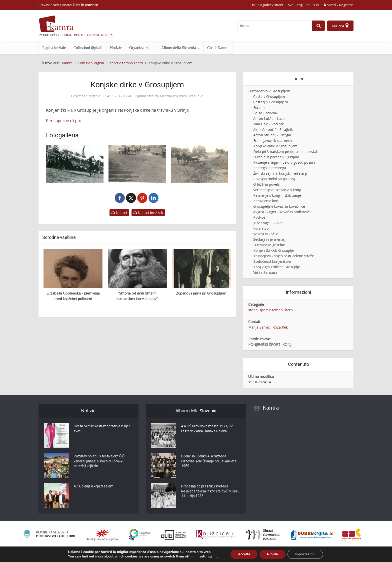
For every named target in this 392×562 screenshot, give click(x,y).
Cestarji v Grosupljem (271, 102)
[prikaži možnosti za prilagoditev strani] (267, 5)
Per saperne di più (64, 120)
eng (300, 5)
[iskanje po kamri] (275, 26)
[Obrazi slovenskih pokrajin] (263, 535)
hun (316, 5)
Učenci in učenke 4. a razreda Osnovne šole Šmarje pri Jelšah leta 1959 (209, 462)
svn (291, 5)
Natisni (119, 213)
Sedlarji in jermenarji (270, 239)
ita (308, 5)
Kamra (271, 408)
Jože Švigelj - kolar (268, 223)
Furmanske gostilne (269, 245)
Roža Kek (280, 327)
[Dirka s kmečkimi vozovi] (199, 164)
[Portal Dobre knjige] (312, 535)
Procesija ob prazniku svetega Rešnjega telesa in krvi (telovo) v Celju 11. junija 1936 (206, 492)
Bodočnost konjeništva (272, 261)
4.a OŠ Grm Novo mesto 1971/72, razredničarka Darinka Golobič (207, 429)
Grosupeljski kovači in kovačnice (279, 206)
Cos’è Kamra (218, 48)
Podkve (259, 217)
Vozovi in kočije (266, 234)
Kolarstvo (261, 228)
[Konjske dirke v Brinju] (75, 164)
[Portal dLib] (173, 535)
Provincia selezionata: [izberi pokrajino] (68, 5)
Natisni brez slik (148, 213)
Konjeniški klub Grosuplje (273, 250)
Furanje (259, 107)
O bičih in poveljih (267, 184)
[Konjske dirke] (137, 164)
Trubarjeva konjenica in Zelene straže (284, 256)
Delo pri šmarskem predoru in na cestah (286, 152)
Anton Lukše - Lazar (269, 118)
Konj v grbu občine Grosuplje (277, 267)
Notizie (116, 48)
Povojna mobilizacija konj (274, 179)
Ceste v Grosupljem (269, 96)
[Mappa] (340, 26)
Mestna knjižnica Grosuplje (181, 96)
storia (253, 310)
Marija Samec (259, 327)
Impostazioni (305, 554)
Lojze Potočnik (265, 113)
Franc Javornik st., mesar (273, 140)
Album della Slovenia (178, 48)
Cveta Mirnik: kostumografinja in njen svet (103, 429)
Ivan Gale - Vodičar (268, 124)
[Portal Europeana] (139, 535)
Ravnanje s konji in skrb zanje (277, 195)
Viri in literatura (265, 272)
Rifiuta (272, 554)
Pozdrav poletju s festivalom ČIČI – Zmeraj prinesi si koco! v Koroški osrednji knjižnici (101, 462)
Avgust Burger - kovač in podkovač (281, 212)
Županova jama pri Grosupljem (201, 293)
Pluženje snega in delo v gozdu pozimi (284, 162)
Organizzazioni (141, 48)
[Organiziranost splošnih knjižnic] (102, 535)
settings (205, 556)
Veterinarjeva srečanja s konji (277, 190)
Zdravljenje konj (266, 201)
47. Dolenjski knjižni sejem (94, 487)
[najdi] (318, 26)
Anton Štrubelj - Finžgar (272, 135)
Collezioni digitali (88, 48)
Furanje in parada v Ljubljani (276, 157)
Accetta (244, 554)
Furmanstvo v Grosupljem (269, 91)
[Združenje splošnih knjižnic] (351, 535)
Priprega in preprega (270, 168)
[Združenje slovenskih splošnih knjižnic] (215, 535)
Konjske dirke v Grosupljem (275, 146)
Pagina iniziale (54, 48)
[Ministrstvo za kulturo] (49, 535)
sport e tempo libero (276, 310)
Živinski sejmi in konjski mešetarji (280, 173)
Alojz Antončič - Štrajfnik (273, 129)
